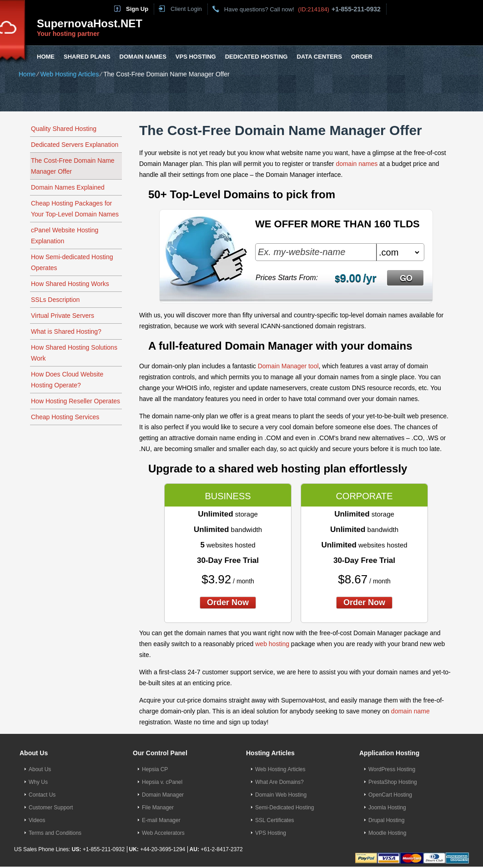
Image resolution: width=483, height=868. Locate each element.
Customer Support (51, 808)
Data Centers (319, 57)
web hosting (272, 644)
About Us (40, 769)
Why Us (38, 782)
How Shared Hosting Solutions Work (74, 353)
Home (46, 57)
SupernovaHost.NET (90, 23)
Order (362, 57)
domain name (410, 711)
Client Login (186, 9)
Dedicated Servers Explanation (75, 145)
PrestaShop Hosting (393, 782)
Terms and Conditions (55, 833)
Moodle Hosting (387, 833)
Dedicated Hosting (257, 57)
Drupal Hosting (386, 820)
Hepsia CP (155, 769)
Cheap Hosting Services (65, 417)
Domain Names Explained (68, 187)
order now (228, 602)
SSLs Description (55, 300)
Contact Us (42, 795)
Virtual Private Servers (63, 316)
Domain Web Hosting (281, 795)
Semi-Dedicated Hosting (284, 808)
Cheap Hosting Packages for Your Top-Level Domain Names (75, 209)
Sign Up (137, 9)
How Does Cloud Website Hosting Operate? (67, 380)
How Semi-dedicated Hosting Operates (72, 262)
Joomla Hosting (387, 808)
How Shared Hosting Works (70, 284)
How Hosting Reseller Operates (75, 401)
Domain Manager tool (288, 366)
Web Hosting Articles (69, 74)
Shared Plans (87, 57)
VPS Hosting (196, 57)
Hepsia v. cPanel (162, 782)
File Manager (158, 808)
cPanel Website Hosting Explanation (65, 236)
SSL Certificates (275, 820)
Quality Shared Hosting (64, 129)
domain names (357, 164)
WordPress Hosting (392, 769)
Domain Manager (163, 795)
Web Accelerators (163, 833)
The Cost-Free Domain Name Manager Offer (73, 166)
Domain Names (143, 57)
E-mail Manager (161, 820)
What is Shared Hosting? (66, 331)
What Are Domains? (279, 782)
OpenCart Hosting (390, 795)
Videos (37, 820)
